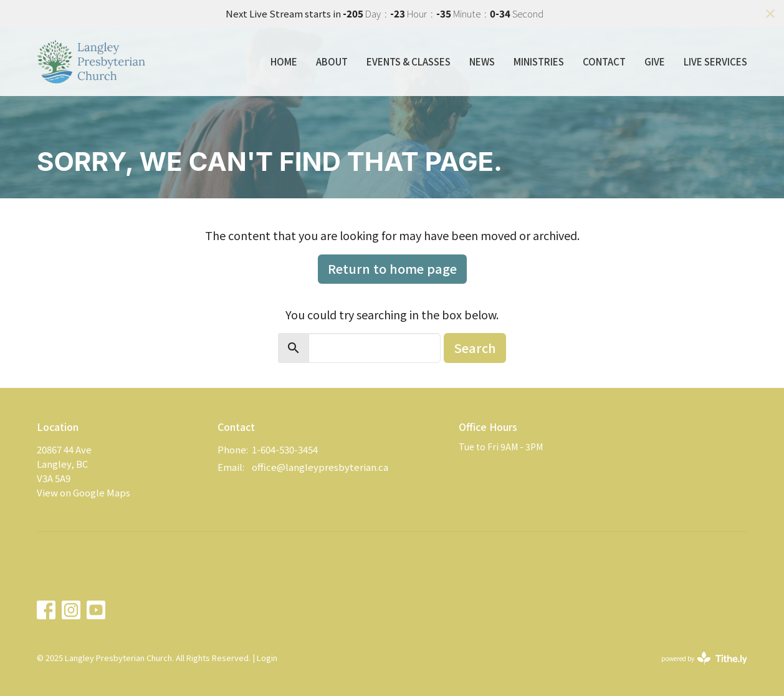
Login (267, 658)
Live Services (715, 61)
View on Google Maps (84, 492)
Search (475, 348)
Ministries (539, 61)
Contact (604, 61)
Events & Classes (409, 61)
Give (655, 61)
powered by (704, 658)
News (482, 61)
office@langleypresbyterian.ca (320, 467)
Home (284, 61)
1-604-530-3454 (285, 449)
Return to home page (392, 268)
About (332, 61)
